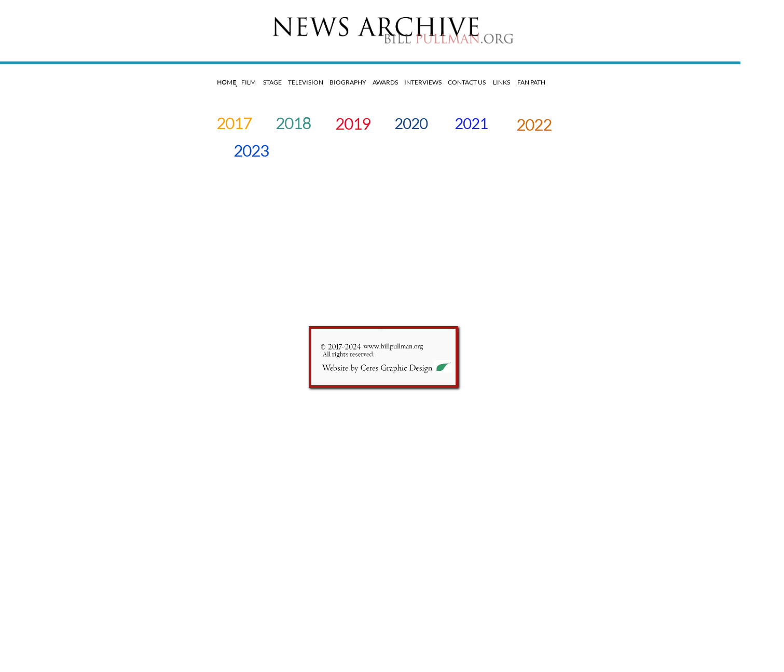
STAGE (273, 82)
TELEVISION (306, 82)
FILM (249, 82)
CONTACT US (466, 82)
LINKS (501, 82)
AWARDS (386, 82)
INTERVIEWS (422, 82)
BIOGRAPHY (346, 82)
